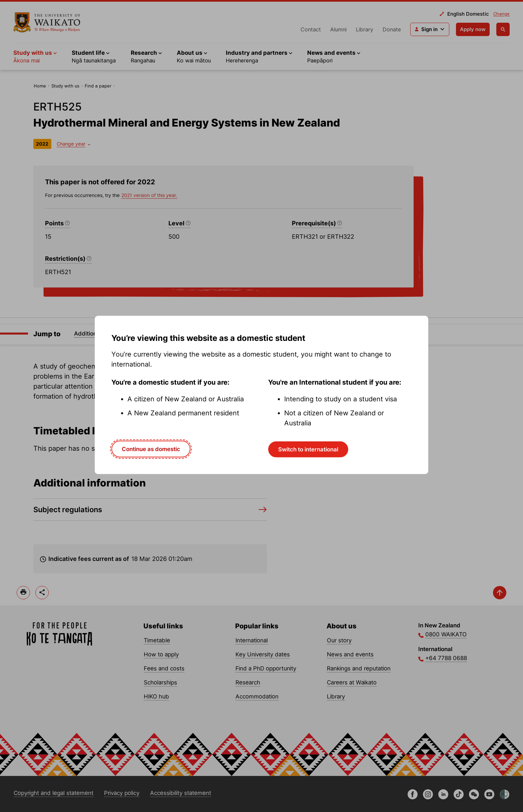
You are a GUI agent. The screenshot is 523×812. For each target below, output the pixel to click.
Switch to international (308, 449)
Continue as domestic (151, 449)
